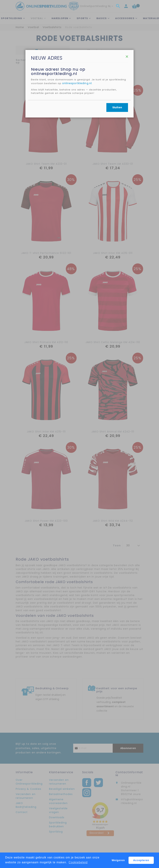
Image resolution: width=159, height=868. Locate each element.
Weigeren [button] (118, 860)
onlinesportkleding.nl (97, 120)
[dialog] (79, 434)
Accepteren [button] (141, 860)
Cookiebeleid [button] (78, 862)
